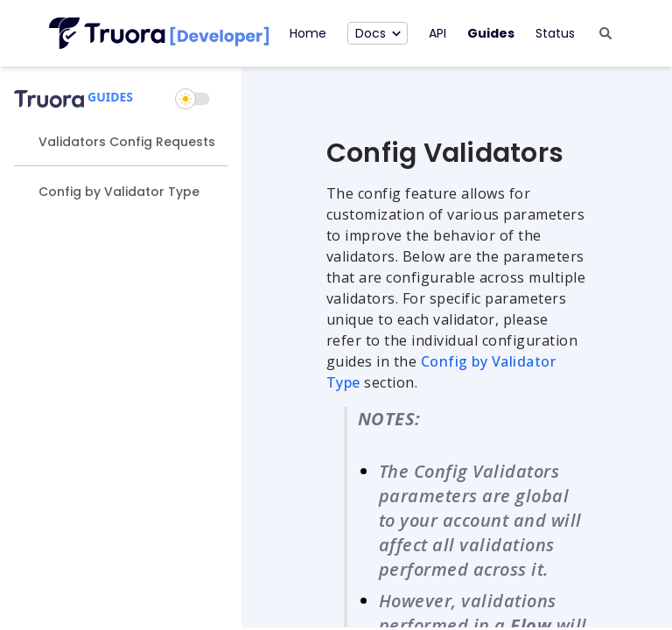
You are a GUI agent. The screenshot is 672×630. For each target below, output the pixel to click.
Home (308, 33)
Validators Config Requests (127, 142)
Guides (491, 33)
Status (555, 33)
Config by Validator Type (119, 192)
